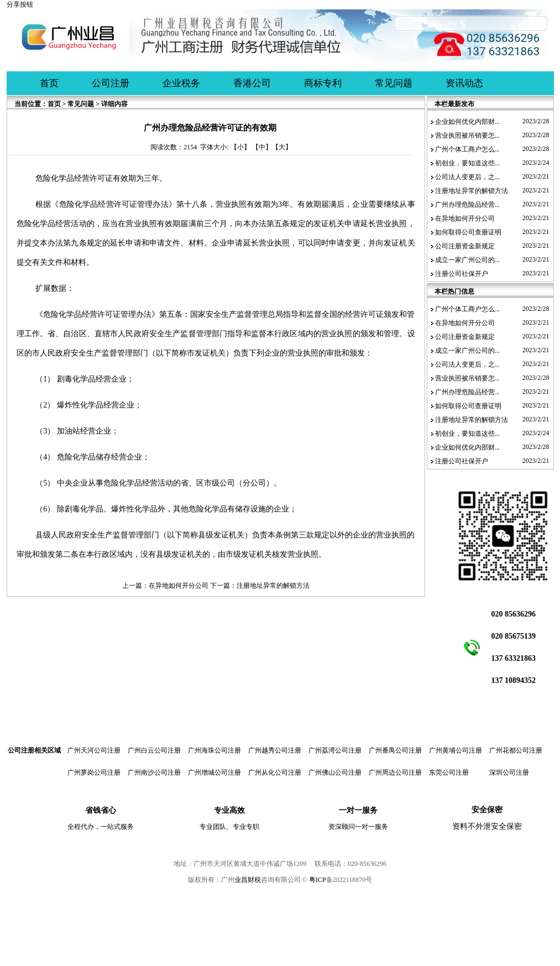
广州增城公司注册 (214, 772)
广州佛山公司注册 (335, 772)
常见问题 (394, 83)
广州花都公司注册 (516, 750)
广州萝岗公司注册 (94, 772)
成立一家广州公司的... (467, 260)
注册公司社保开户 (462, 274)
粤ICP (318, 880)
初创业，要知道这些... (467, 163)
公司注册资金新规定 (465, 246)
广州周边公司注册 (395, 772)
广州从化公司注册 (275, 772)
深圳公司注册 (509, 772)
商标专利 (323, 83)
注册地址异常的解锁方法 (273, 586)
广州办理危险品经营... (467, 205)
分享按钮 (20, 4)
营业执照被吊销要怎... (467, 135)
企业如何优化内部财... (467, 122)
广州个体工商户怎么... (467, 149)
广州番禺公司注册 (395, 750)
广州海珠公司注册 (214, 750)
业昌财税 (248, 880)
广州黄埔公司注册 (456, 750)
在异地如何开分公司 (179, 586)
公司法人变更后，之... (467, 177)
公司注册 (111, 83)
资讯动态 (464, 83)
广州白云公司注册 (154, 750)
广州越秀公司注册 (275, 750)
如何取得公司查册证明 (468, 232)
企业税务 (181, 83)
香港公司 (252, 83)
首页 (49, 83)
